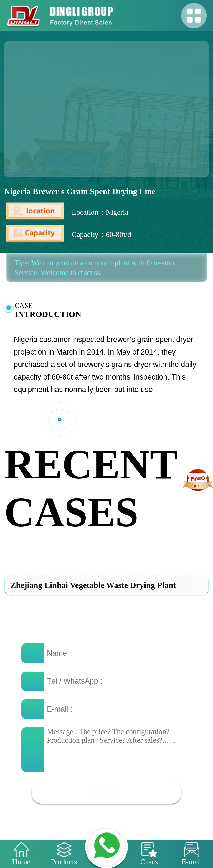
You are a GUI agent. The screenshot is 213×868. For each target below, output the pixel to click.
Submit (102, 792)
